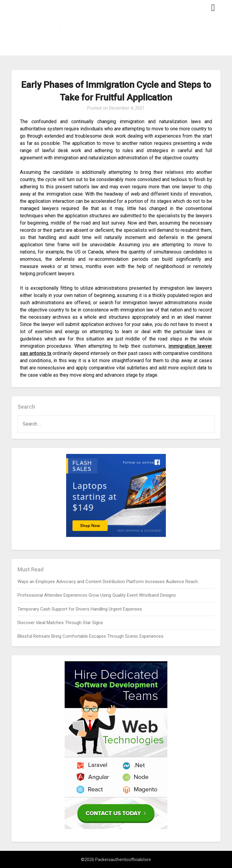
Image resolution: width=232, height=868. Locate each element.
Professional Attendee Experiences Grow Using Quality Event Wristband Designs (97, 595)
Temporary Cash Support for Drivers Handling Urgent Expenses (80, 609)
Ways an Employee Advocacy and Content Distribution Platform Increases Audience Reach (108, 582)
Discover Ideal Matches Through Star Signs (60, 623)
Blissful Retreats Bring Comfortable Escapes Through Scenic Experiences (90, 636)
